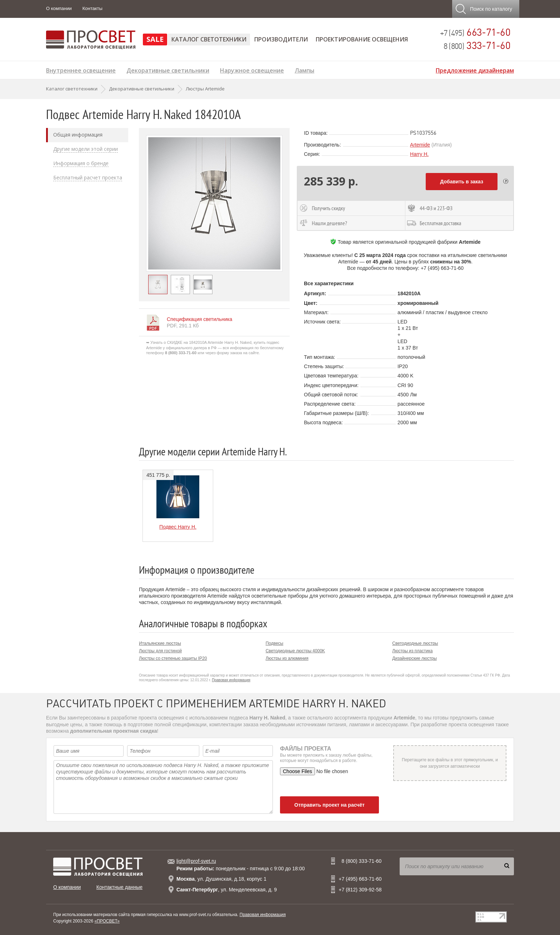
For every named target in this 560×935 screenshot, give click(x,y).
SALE (155, 39)
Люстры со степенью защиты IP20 (173, 658)
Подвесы (275, 643)
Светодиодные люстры (415, 643)
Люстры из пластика (412, 651)
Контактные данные (119, 887)
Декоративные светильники (168, 70)
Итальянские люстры (160, 643)
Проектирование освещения (362, 39)
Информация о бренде (81, 163)
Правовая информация (231, 680)
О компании (59, 8)
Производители (281, 39)
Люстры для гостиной (160, 651)
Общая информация (78, 135)
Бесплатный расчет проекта (88, 178)
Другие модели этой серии (86, 149)
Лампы (304, 70)
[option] (214, 203)
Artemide (420, 145)
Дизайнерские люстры (414, 658)
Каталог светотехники (209, 39)
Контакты (92, 8)
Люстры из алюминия (287, 658)
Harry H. (419, 154)
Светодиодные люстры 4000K (295, 651)
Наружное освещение (252, 70)
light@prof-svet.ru (196, 861)
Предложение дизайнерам (475, 70)
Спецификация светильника (199, 319)
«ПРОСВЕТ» (107, 921)
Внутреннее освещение (81, 70)
